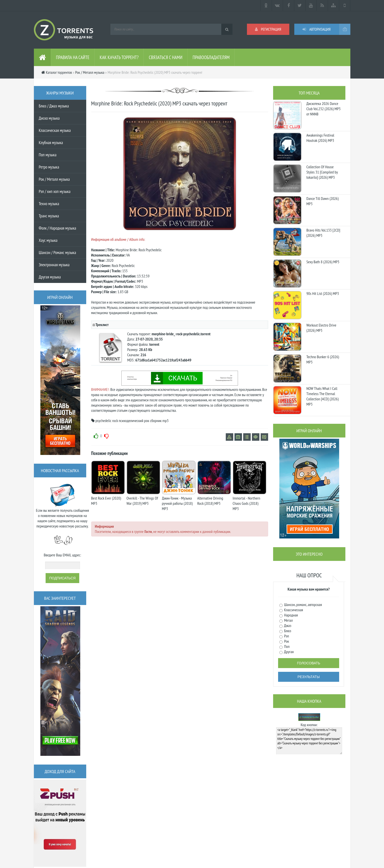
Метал (288, 620)
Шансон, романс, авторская (303, 605)
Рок (286, 641)
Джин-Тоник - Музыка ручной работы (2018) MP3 (177, 503)
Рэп (286, 636)
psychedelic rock (107, 421)
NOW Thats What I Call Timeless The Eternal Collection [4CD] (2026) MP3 (323, 396)
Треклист (102, 325)
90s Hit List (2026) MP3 (323, 293)
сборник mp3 (159, 421)
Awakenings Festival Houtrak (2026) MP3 (320, 138)
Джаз (287, 625)
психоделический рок (134, 421)
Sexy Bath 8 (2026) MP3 (323, 262)
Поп (287, 646)
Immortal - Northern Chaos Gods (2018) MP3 (247, 503)
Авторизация (316, 29)
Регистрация (268, 29)
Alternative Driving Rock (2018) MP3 (210, 501)
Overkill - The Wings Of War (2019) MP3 (142, 501)
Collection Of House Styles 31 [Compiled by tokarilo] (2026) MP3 (322, 172)
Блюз (287, 631)
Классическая (293, 610)
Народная (291, 615)
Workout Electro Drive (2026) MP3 (321, 328)
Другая (289, 652)
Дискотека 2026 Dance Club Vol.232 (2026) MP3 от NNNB (324, 109)
